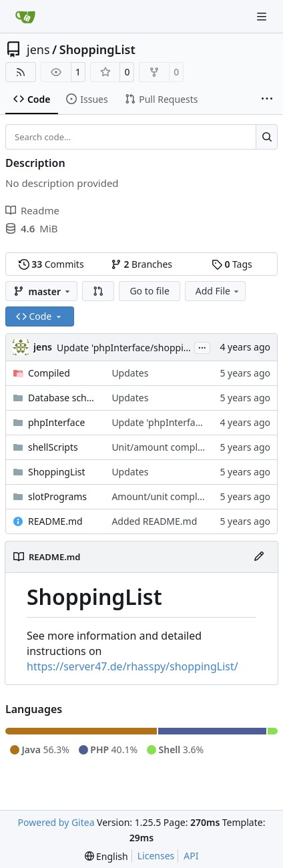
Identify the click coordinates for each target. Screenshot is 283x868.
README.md (55, 521)
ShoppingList (97, 49)
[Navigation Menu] (263, 16)
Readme (32, 210)
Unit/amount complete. (163, 447)
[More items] (267, 99)
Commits (51, 264)
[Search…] (267, 137)
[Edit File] (259, 557)
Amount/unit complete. (163, 496)
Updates (130, 373)
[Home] (25, 17)
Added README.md (154, 521)
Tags (232, 264)
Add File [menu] (218, 291)
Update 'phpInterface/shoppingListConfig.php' (159, 348)
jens (38, 49)
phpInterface (56, 422)
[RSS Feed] (21, 72)
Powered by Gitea (56, 822)
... (202, 347)
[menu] (106, 856)
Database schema (63, 398)
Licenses (156, 856)
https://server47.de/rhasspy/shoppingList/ (132, 666)
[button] (98, 291)
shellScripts (53, 447)
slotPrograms (57, 496)
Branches (141, 264)
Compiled (49, 373)
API (191, 856)
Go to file (149, 291)
